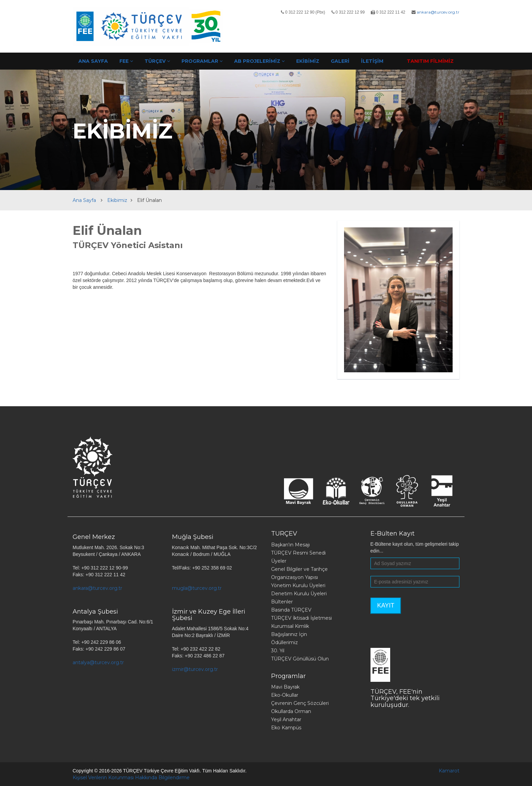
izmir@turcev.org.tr (195, 669)
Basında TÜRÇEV (291, 610)
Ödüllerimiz (284, 642)
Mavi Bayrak (285, 687)
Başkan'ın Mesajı (290, 545)
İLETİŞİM (372, 61)
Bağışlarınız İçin (289, 634)
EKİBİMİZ (308, 61)
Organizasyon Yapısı (294, 577)
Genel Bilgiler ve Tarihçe (299, 569)
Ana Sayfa (84, 200)
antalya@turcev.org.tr (98, 662)
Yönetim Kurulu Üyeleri (298, 585)
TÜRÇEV (157, 61)
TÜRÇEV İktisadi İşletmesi (301, 618)
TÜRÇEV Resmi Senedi (298, 553)
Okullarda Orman (291, 711)
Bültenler (282, 602)
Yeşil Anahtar (286, 719)
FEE (126, 61)
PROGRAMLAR (202, 61)
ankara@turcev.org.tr (438, 12)
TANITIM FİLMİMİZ (430, 61)
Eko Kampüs (286, 728)
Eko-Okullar (285, 695)
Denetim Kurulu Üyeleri (299, 594)
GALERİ (340, 61)
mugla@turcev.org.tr (197, 588)
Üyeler (279, 561)
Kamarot (449, 771)
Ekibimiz (117, 200)
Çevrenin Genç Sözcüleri (300, 703)
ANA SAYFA (93, 61)
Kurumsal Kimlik (290, 626)
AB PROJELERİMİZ (259, 61)
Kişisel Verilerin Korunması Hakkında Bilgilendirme (131, 778)
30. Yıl (278, 651)
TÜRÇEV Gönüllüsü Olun (300, 659)
